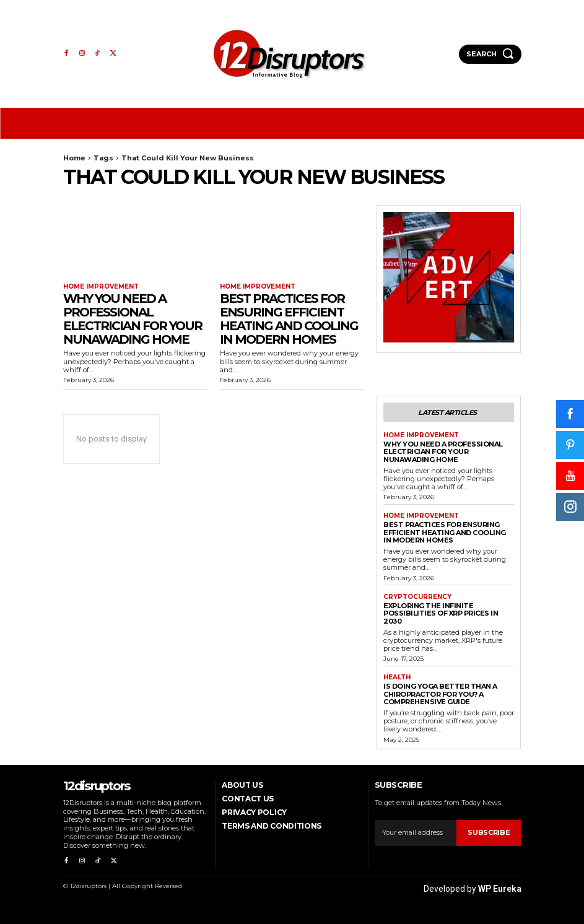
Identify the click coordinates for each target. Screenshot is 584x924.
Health (397, 678)
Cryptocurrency (417, 597)
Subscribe (489, 832)
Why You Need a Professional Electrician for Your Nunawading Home (133, 319)
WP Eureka (500, 888)
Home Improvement (101, 287)
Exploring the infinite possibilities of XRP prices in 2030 (441, 613)
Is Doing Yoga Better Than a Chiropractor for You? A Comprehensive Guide (440, 694)
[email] (416, 832)
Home (74, 158)
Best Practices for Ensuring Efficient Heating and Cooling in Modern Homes (289, 319)
